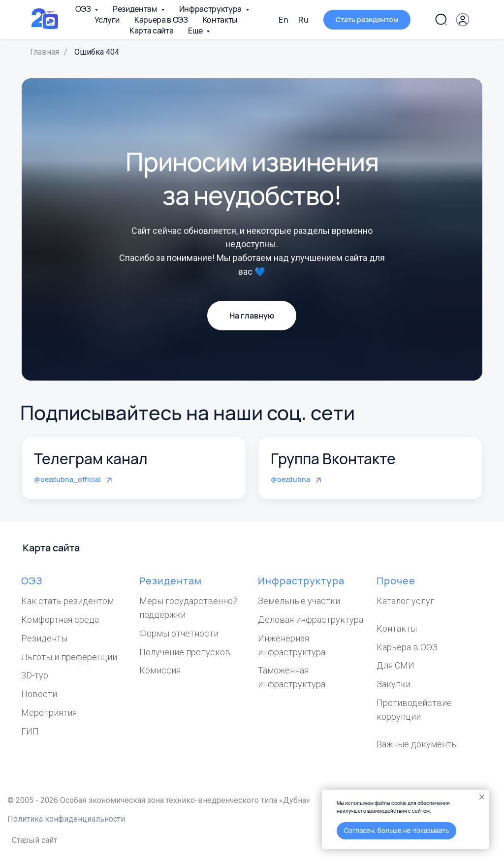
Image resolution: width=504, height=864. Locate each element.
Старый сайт (34, 840)
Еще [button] (196, 31)
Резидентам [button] (135, 9)
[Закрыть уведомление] (482, 797)
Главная (45, 52)
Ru (303, 20)
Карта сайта (151, 31)
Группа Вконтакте (333, 459)
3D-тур (35, 675)
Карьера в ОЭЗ (161, 20)
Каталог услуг (405, 601)
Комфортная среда (60, 620)
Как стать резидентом (67, 601)
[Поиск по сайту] (441, 20)
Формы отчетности (179, 633)
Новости (39, 694)
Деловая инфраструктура (311, 620)
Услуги (107, 20)
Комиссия (160, 670)
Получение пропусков (185, 652)
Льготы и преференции (69, 657)
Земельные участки (299, 601)
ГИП (30, 731)
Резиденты (44, 638)
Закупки (394, 684)
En (283, 20)
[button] (463, 20)
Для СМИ (395, 665)
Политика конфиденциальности (66, 819)
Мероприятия (49, 713)
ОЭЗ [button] (84, 9)
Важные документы (417, 744)
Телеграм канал (91, 459)
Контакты (220, 20)
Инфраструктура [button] (211, 9)
